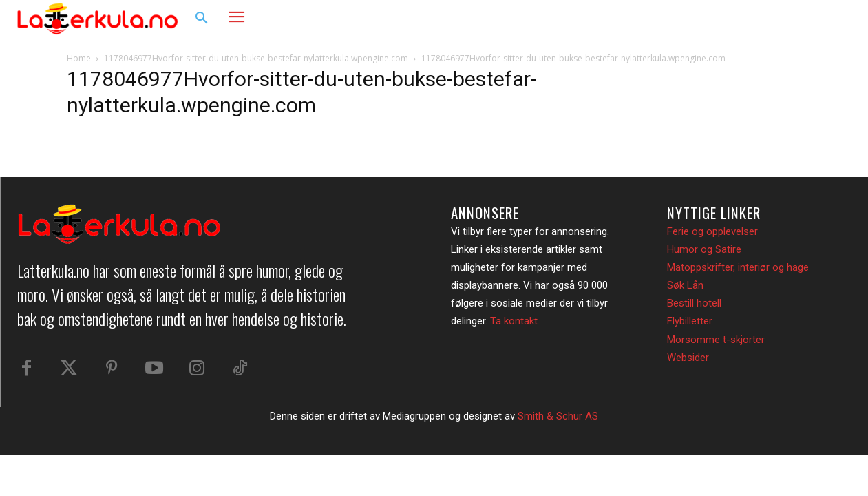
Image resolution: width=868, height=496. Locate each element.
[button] (202, 19)
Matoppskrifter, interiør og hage (738, 267)
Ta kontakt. (515, 321)
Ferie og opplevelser (712, 231)
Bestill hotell (694, 303)
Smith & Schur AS (558, 416)
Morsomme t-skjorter (716, 340)
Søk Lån (685, 285)
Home (79, 58)
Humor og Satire (704, 249)
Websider (688, 358)
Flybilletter (690, 321)
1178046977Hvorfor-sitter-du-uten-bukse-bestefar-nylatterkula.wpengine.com (256, 58)
